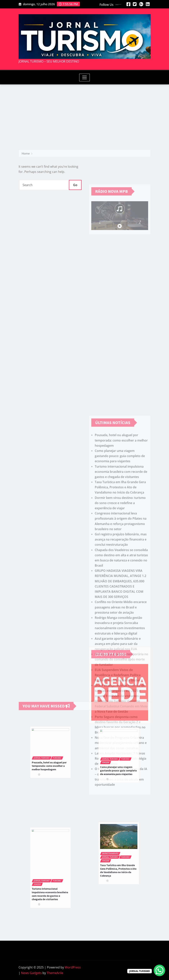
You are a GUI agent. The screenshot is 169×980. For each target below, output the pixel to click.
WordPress (73, 967)
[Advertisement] (85, 113)
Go (75, 185)
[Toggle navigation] (84, 78)
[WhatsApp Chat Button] (159, 970)
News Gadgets (31, 973)
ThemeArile (55, 973)
